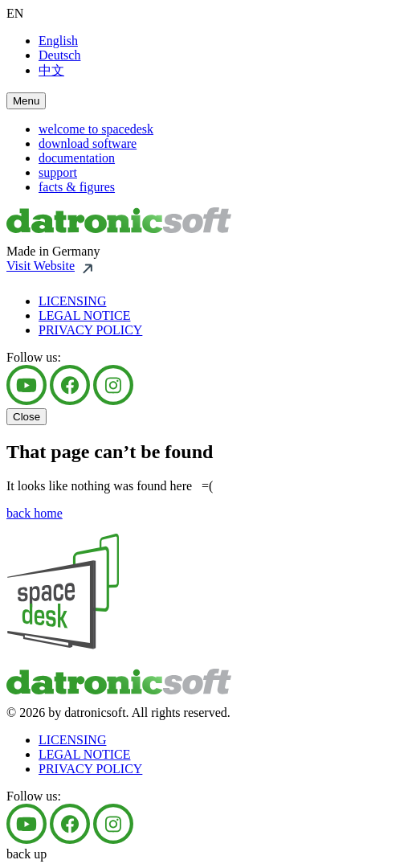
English (58, 41)
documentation (77, 158)
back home (35, 513)
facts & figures (77, 187)
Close (27, 417)
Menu (26, 101)
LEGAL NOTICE (85, 315)
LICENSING (72, 301)
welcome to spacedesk (96, 129)
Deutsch (59, 55)
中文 (51, 70)
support (58, 172)
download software (88, 143)
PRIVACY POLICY (90, 330)
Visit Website (41, 266)
